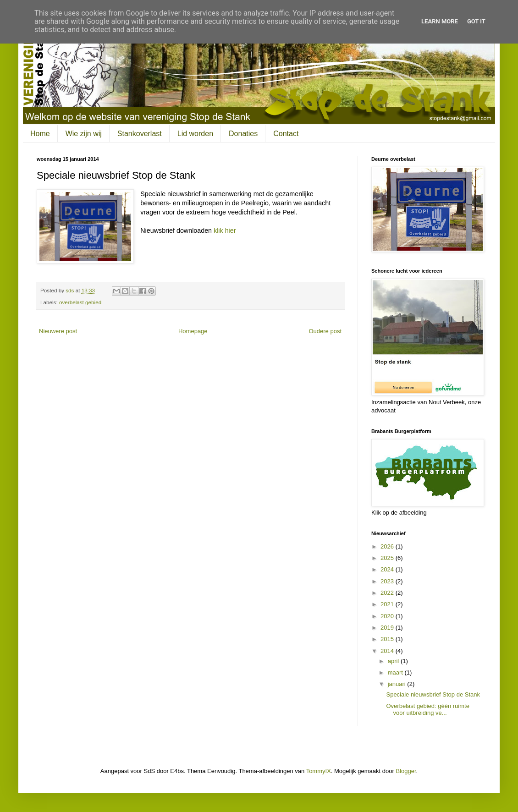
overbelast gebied (80, 302)
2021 (388, 604)
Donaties (243, 134)
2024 (388, 569)
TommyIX (319, 771)
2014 (388, 651)
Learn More (440, 21)
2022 (388, 593)
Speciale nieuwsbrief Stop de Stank (433, 694)
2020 (388, 616)
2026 (388, 546)
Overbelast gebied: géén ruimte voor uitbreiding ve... (427, 710)
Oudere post (325, 331)
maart (396, 672)
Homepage (193, 331)
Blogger (406, 771)
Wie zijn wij (84, 134)
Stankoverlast (140, 134)
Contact (286, 134)
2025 (388, 558)
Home (40, 134)
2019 (388, 628)
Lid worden (195, 134)
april (394, 661)
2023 (388, 581)
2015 (388, 639)
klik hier (225, 230)
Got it (476, 21)
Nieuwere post (58, 331)
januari (398, 684)
